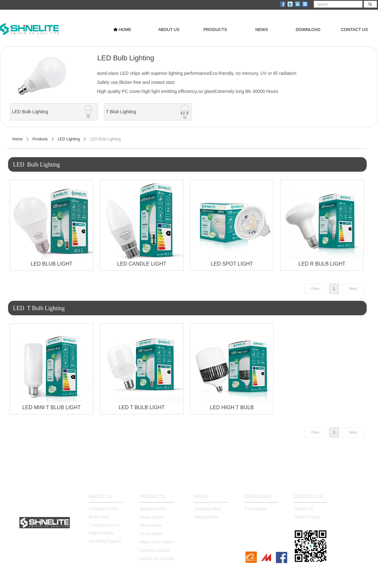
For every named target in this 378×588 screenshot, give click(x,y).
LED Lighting (69, 139)
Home (17, 139)
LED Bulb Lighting (105, 139)
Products (40, 139)
